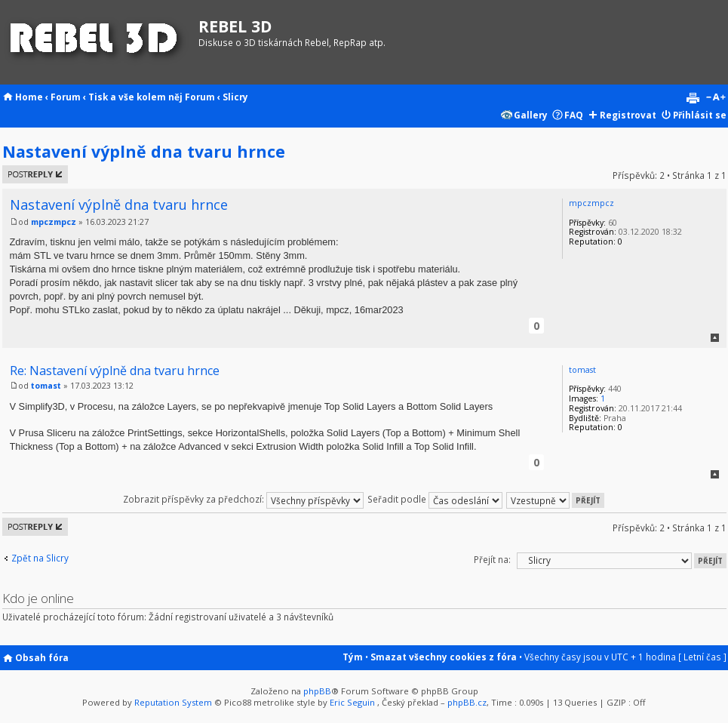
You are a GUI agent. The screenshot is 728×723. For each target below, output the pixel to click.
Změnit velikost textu (716, 98)
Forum (66, 97)
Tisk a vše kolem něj (135, 97)
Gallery (531, 115)
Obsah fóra (42, 657)
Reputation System (173, 702)
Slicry (235, 97)
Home (29, 97)
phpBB (317, 691)
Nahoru (715, 338)
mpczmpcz (54, 222)
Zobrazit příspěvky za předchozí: (243, 499)
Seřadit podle (435, 499)
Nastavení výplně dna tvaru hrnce (144, 151)
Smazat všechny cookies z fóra (444, 657)
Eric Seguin (352, 702)
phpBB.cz (467, 702)
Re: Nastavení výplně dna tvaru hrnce (115, 371)
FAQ (574, 115)
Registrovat (628, 115)
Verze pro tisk (693, 98)
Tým (353, 657)
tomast (46, 386)
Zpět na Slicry (40, 558)
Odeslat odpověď (35, 174)
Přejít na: (492, 559)
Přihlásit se (700, 115)
